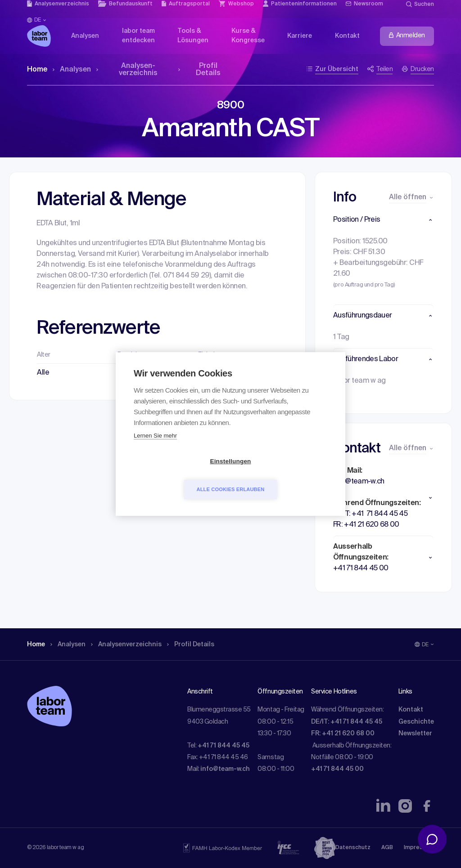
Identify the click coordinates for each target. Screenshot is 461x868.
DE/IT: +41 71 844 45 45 (347, 722)
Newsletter (415, 734)
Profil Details (199, 70)
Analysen (72, 70)
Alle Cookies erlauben (282, 475)
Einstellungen (179, 476)
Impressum (419, 848)
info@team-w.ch (225, 769)
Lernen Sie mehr (155, 450)
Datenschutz (353, 848)
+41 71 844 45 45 (224, 746)
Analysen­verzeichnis (127, 70)
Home (37, 70)
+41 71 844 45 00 (337, 769)
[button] (383, 220)
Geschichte (416, 722)
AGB (387, 848)
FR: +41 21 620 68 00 (343, 734)
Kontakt (411, 710)
